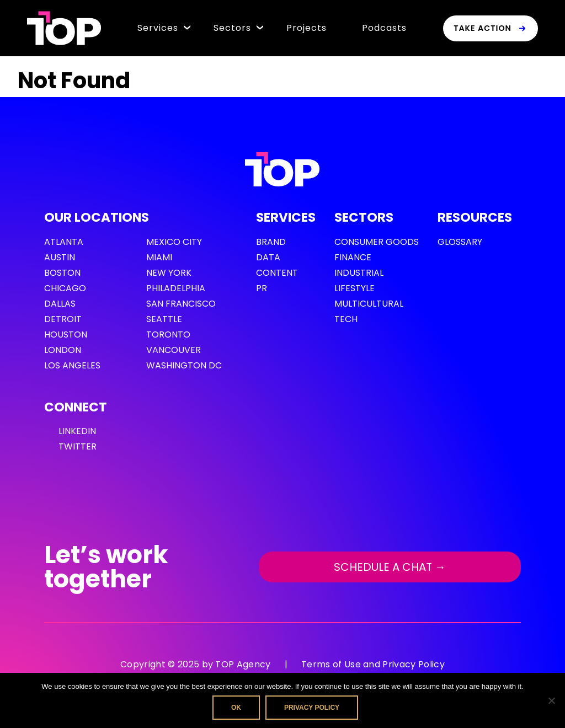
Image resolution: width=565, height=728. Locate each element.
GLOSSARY (460, 242)
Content (277, 273)
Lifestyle (355, 288)
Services (158, 28)
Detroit (63, 319)
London (63, 350)
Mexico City (174, 242)
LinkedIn (77, 431)
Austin (60, 257)
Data (268, 257)
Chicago (65, 288)
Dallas (60, 304)
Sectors (232, 28)
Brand (271, 242)
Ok (236, 708)
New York (169, 273)
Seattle (164, 319)
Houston (66, 334)
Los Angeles (72, 365)
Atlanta (64, 242)
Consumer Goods (377, 242)
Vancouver (174, 350)
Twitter (78, 446)
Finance (353, 257)
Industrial (359, 273)
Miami (159, 257)
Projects (307, 28)
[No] (551, 700)
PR (262, 288)
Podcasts (384, 28)
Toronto (168, 334)
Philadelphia (176, 288)
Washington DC (184, 365)
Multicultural (369, 304)
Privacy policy (312, 708)
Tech (346, 319)
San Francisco (181, 304)
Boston (62, 273)
